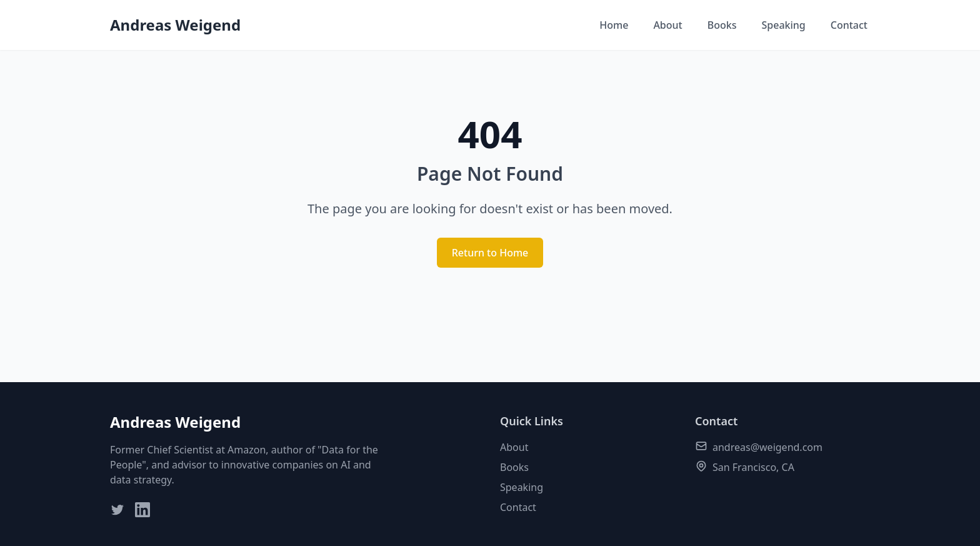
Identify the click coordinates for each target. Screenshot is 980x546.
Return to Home (490, 253)
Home (614, 25)
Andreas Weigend (175, 25)
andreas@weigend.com (767, 447)
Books (722, 25)
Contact (849, 25)
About (667, 25)
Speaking (783, 25)
